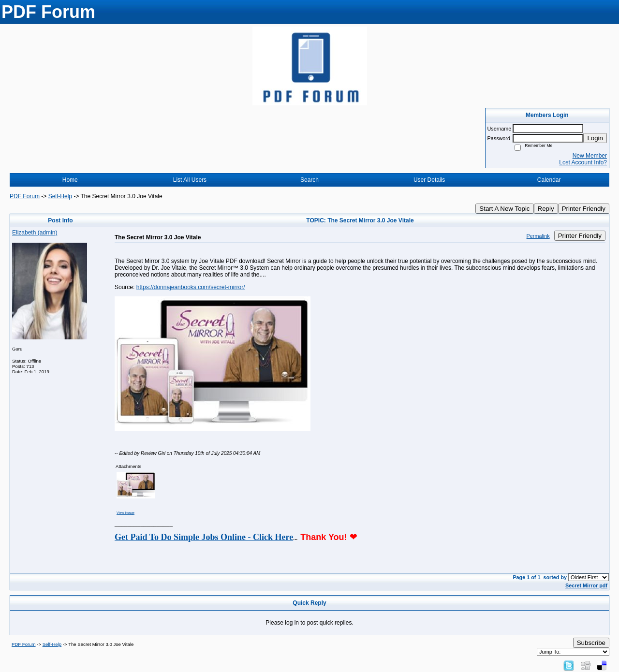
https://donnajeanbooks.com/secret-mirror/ (191, 287)
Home (70, 180)
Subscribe (591, 643)
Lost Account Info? (583, 162)
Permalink (538, 236)
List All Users (190, 180)
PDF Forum (25, 196)
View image (125, 513)
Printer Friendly (584, 209)
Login (595, 138)
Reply (546, 209)
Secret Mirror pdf (586, 585)
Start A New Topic (504, 209)
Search (309, 180)
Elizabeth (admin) (35, 233)
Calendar (549, 180)
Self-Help (60, 196)
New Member (590, 156)
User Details (429, 180)
